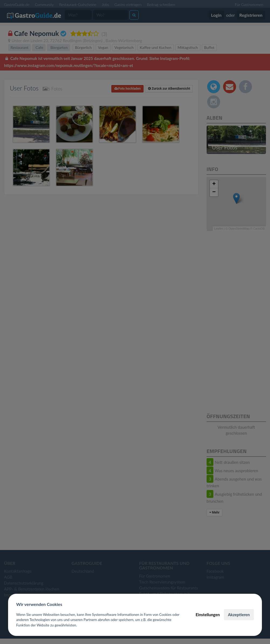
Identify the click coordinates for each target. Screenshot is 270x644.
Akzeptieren (239, 615)
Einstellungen (208, 615)
